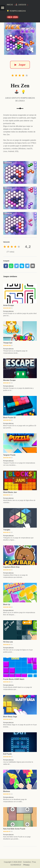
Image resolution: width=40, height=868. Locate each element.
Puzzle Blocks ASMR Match (14, 679)
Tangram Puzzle (9, 455)
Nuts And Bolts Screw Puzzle (14, 829)
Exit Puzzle (7, 754)
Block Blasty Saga (10, 717)
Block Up (7, 604)
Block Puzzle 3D (9, 418)
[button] (3, 8)
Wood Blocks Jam (10, 492)
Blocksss (7, 791)
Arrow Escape (9, 305)
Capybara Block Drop (11, 567)
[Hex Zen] (20, 39)
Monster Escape (9, 380)
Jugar (20, 65)
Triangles (7, 530)
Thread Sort (8, 343)
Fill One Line (8, 642)
